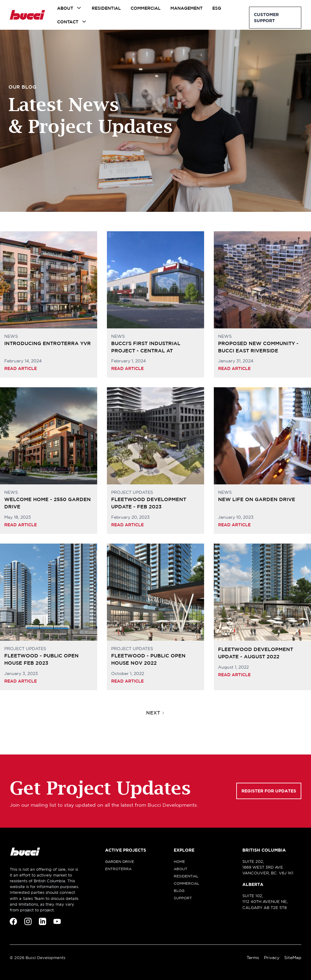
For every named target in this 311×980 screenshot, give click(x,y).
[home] (27, 15)
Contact (68, 22)
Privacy (272, 958)
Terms (253, 958)
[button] (70, 8)
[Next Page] (155, 713)
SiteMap (293, 958)
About (65, 8)
